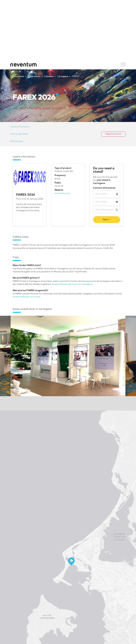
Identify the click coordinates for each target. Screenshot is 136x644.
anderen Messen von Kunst (26, 297)
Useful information (20, 127)
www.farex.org (62, 193)
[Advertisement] (68, 35)
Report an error (113, 134)
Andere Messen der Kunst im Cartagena (72, 284)
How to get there (19, 134)
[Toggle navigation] (123, 65)
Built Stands (16, 141)
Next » (106, 219)
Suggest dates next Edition (90, 108)
